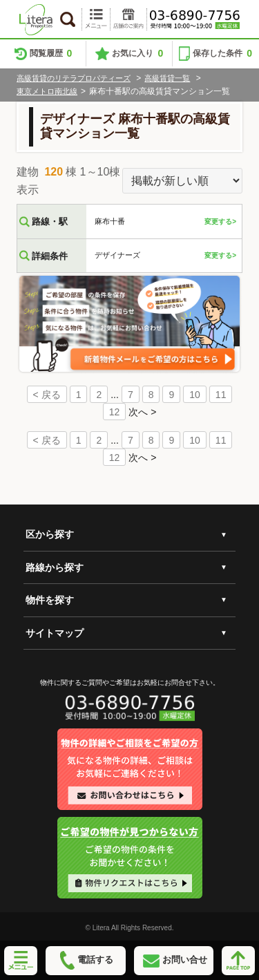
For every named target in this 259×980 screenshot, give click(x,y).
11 (221, 395)
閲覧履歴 (51, 54)
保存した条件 (222, 54)
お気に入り (137, 54)
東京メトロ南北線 (47, 91)
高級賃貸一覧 (167, 78)
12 (115, 412)
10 (195, 395)
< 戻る (47, 395)
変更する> (220, 222)
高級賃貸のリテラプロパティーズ (74, 78)
